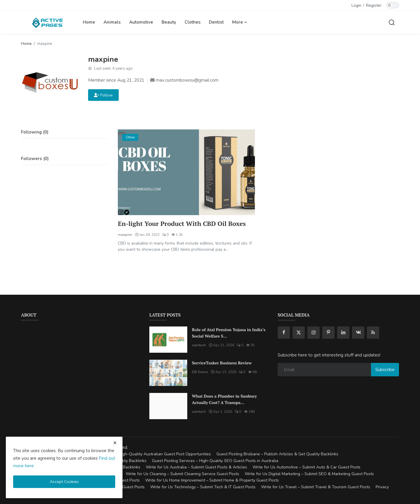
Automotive (141, 22)
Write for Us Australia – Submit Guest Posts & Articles (196, 467)
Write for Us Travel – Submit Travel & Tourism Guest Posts (316, 487)
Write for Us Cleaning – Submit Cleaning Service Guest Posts (182, 474)
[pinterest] (328, 333)
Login (356, 5)
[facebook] (284, 333)
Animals (112, 22)
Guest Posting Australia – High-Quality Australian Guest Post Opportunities (141, 454)
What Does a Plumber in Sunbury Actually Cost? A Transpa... (224, 399)
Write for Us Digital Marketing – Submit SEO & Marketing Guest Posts (309, 474)
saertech (199, 345)
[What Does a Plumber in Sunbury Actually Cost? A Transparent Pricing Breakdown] (168, 406)
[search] (392, 22)
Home (89, 22)
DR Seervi (200, 372)
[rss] (373, 333)
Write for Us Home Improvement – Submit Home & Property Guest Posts (212, 481)
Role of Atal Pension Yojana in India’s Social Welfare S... (229, 333)
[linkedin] (343, 333)
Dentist (216, 22)
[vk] (358, 333)
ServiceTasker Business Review (222, 363)
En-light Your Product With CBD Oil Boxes (183, 224)
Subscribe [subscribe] (385, 370)
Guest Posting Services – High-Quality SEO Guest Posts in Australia (215, 461)
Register (374, 5)
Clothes (193, 22)
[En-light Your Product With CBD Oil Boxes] (186, 172)
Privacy (382, 487)
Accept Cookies (64, 482)
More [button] (240, 22)
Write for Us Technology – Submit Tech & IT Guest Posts (203, 487)
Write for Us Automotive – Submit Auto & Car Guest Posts (307, 467)
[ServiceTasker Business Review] (168, 373)
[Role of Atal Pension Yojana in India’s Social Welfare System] (168, 340)
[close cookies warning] (115, 443)
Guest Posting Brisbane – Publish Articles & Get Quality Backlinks (277, 454)
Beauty (169, 22)
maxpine (125, 235)
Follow (103, 95)
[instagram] (314, 333)
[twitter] (299, 333)
